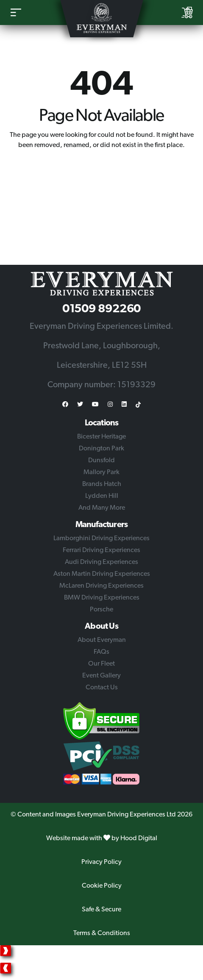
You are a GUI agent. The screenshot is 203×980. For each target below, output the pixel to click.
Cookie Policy (102, 886)
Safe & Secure (101, 910)
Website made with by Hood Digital (102, 838)
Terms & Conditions (102, 933)
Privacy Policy (101, 862)
